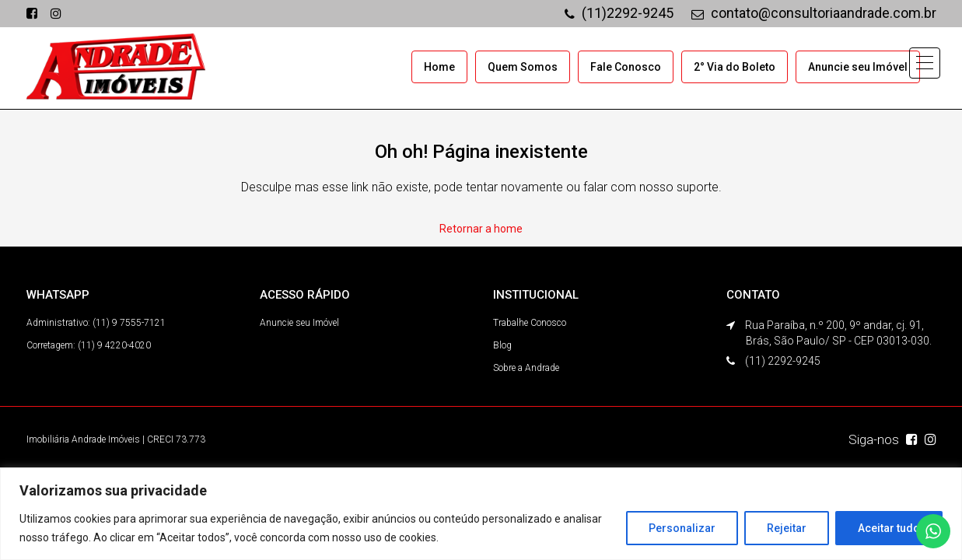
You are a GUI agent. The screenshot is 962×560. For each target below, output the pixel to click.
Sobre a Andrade (526, 368)
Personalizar (682, 528)
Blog (502, 345)
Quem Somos (523, 67)
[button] (925, 63)
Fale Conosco (626, 67)
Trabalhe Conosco (530, 323)
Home (439, 67)
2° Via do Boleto (735, 67)
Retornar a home (481, 229)
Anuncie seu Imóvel (858, 67)
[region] (481, 514)
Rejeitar (787, 528)
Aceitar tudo (889, 528)
